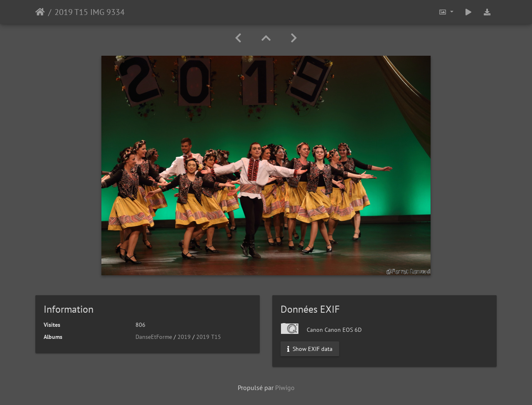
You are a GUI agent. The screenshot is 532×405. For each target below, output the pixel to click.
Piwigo (285, 388)
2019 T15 (209, 337)
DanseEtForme (154, 337)
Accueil (40, 12)
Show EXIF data (310, 349)
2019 (184, 337)
